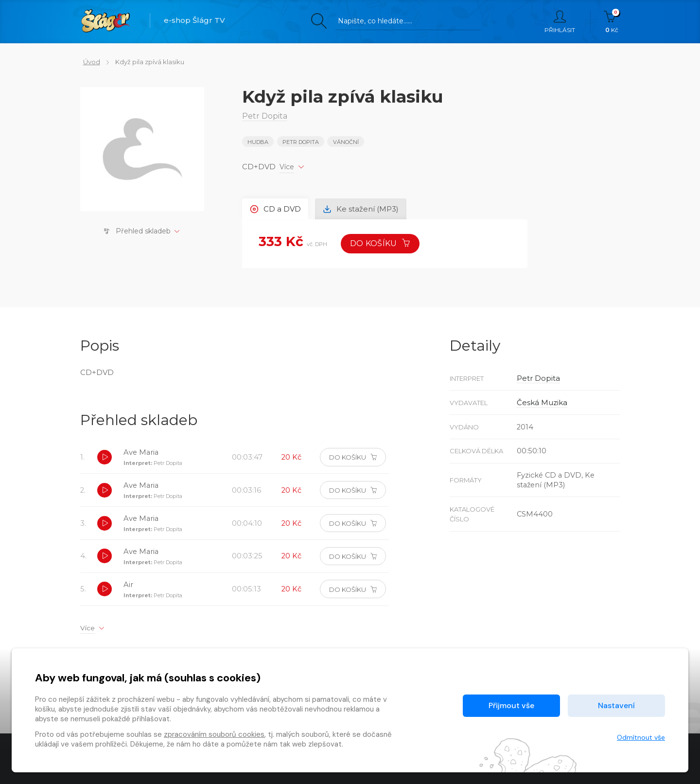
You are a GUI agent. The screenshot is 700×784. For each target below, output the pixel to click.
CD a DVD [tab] (276, 208)
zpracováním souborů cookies (214, 734)
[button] (105, 460)
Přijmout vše (511, 705)
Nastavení (616, 705)
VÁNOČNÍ (346, 142)
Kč (612, 22)
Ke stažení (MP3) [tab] (364, 208)
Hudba (258, 142)
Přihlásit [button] (560, 22)
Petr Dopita (301, 142)
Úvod (89, 62)
